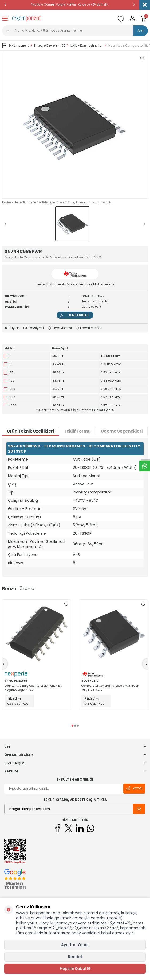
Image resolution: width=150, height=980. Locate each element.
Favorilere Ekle (89, 328)
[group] (75, 126)
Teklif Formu (77, 431)
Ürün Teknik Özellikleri (30, 431)
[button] (5, 5)
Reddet (75, 957)
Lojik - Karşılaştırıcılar (86, 46)
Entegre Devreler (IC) (50, 46)
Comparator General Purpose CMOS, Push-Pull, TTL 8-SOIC (111, 688)
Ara (141, 31)
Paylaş (12, 328)
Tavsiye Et (34, 328)
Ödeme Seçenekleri (122, 431)
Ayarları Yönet (75, 945)
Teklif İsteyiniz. (102, 410)
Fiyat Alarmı (60, 328)
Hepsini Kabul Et (75, 969)
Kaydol (134, 788)
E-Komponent (15, 45)
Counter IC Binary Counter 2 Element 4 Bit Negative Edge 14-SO (33, 688)
